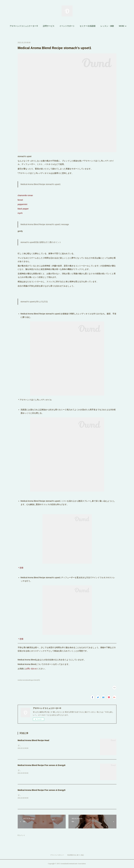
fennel (20, 200)
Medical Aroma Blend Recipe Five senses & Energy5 (42, 790)
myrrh (20, 213)
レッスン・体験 (107, 26)
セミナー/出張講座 (88, 26)
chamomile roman (25, 195)
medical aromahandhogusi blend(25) (29, 680)
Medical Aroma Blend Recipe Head (33, 740)
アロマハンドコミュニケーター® (24, 26)
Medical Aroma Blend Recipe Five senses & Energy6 (42, 765)
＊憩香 (21, 568)
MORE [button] (122, 26)
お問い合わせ (31, 669)
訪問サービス (49, 26)
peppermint (22, 204)
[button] (24, 26)
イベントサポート (67, 26)
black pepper (23, 209)
